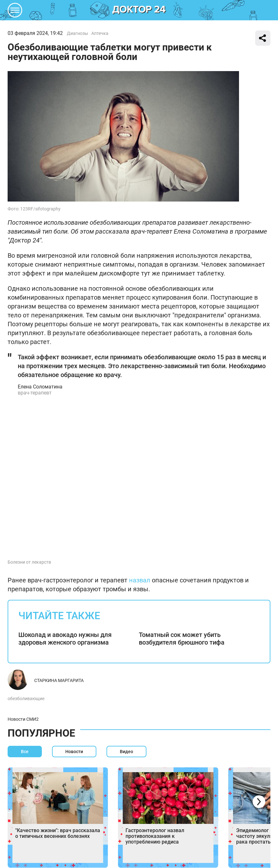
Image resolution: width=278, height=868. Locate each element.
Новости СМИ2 (23, 719)
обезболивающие (26, 699)
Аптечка (100, 33)
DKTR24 (139, 10)
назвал (140, 580)
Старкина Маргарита (59, 680)
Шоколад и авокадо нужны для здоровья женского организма (65, 639)
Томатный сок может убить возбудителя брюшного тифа (182, 639)
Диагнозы (78, 33)
